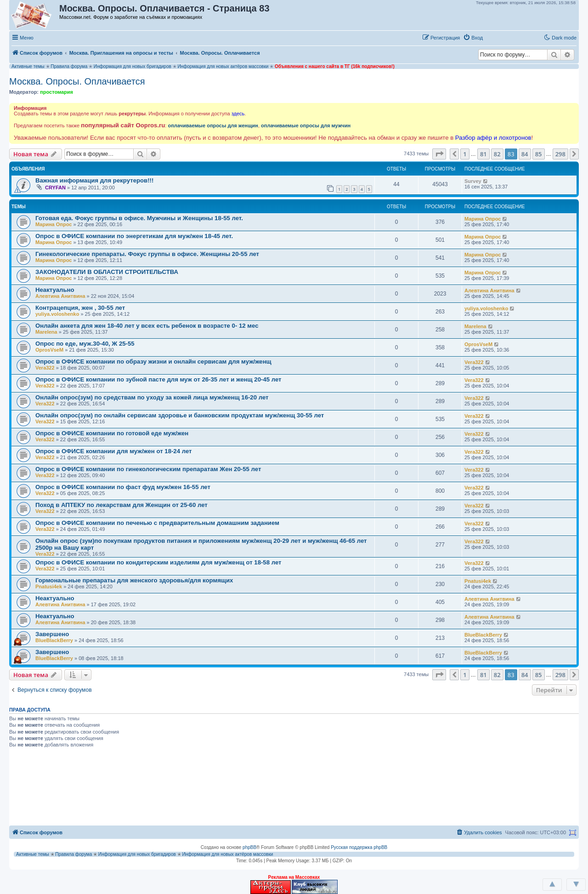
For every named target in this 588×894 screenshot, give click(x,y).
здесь (238, 114)
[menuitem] (473, 38)
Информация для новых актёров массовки (223, 66)
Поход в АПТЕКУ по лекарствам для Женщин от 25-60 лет (122, 505)
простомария (57, 92)
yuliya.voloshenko (57, 314)
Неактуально (55, 290)
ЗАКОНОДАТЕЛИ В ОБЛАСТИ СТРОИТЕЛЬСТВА (107, 272)
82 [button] (497, 154)
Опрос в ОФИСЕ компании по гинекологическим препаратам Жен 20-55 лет (148, 469)
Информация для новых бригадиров (133, 66)
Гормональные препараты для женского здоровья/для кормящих (134, 580)
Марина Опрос (54, 224)
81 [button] (483, 154)
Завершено (52, 634)
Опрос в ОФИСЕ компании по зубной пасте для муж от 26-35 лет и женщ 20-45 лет (158, 379)
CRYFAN (55, 188)
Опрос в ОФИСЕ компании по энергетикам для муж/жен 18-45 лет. (134, 236)
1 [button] (465, 154)
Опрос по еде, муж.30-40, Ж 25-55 (85, 344)
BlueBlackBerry (54, 640)
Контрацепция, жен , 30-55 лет (80, 308)
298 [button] (560, 154)
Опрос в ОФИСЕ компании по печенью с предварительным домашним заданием (157, 523)
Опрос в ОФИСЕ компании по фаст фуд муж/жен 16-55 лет (123, 487)
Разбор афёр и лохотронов (493, 138)
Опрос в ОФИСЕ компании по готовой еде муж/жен (112, 433)
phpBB (249, 847)
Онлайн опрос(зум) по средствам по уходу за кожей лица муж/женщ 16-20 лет (152, 397)
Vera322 (45, 368)
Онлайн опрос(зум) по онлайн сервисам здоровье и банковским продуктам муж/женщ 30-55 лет (180, 415)
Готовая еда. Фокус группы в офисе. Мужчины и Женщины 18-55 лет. (139, 218)
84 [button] (525, 154)
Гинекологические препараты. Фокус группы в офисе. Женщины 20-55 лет (147, 254)
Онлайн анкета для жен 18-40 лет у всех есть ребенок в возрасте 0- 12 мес (147, 326)
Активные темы (28, 66)
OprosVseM (49, 350)
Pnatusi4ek (49, 587)
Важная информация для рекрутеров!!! (94, 180)
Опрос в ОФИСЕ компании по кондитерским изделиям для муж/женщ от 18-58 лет (158, 562)
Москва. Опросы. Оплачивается (77, 81)
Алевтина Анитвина (60, 296)
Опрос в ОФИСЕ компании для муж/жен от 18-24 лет (114, 451)
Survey (473, 181)
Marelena (46, 332)
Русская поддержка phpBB (359, 847)
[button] (496, 37)
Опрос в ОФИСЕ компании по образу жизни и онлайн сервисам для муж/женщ (153, 362)
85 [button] (539, 154)
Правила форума (69, 66)
